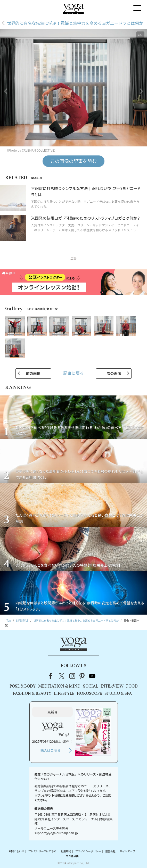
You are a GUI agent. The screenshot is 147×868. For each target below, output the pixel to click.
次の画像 (114, 373)
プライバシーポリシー (88, 851)
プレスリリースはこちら (43, 851)
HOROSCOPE (89, 694)
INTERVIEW (112, 687)
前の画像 (33, 373)
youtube (92, 676)
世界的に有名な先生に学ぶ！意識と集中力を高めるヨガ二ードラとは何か (75, 23)
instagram (72, 676)
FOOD (132, 687)
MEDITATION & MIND (59, 687)
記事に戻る (73, 373)
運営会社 (110, 851)
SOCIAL (91, 687)
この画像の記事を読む (73, 161)
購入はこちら (51, 750)
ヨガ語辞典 (72, 856)
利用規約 (66, 851)
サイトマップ (127, 851)
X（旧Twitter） (62, 676)
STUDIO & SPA (118, 694)
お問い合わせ (16, 851)
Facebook (52, 676)
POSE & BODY (23, 687)
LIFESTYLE (64, 694)
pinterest (82, 676)
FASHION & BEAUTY (32, 694)
